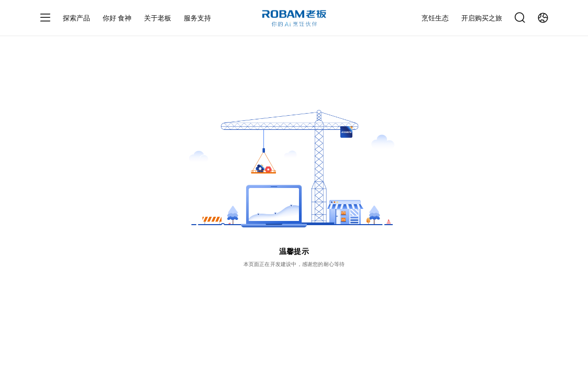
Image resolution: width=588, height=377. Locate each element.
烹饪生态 (435, 18)
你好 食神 (117, 18)
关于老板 (158, 18)
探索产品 (76, 18)
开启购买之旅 (482, 18)
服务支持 (197, 18)
